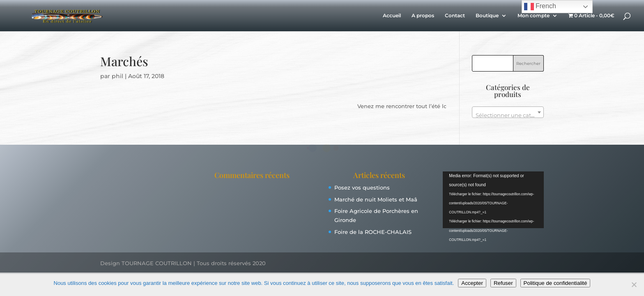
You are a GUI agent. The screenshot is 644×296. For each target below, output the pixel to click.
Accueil (392, 16)
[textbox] (508, 115)
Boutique (487, 16)
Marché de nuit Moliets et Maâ (376, 199)
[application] (493, 200)
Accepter (472, 283)
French (540, 7)
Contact (455, 16)
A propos (423, 16)
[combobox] (508, 112)
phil (117, 76)
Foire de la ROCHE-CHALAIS (373, 232)
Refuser (503, 283)
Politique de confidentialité (555, 283)
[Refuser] (634, 284)
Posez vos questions (362, 187)
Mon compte (534, 16)
